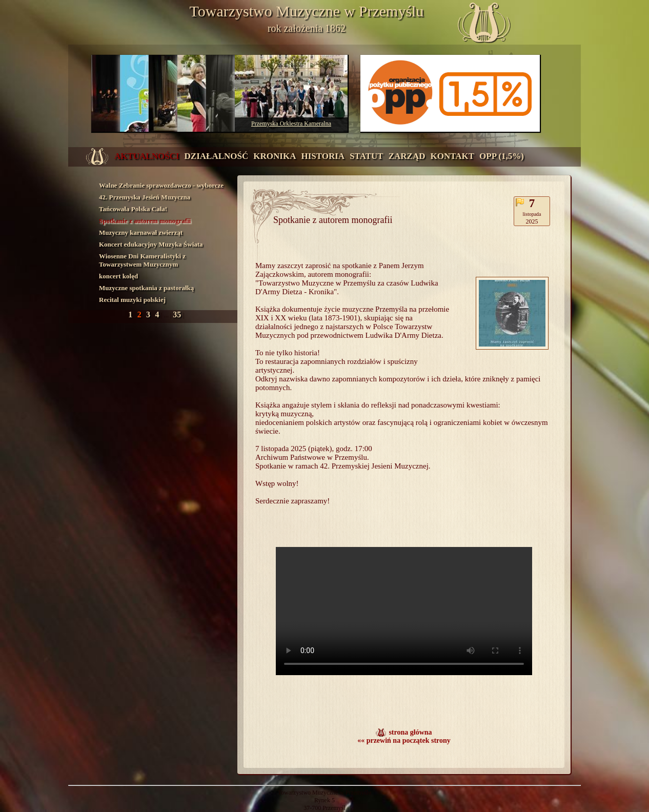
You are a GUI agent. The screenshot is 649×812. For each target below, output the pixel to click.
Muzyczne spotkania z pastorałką (146, 288)
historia (323, 156)
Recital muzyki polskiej (132, 300)
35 (178, 314)
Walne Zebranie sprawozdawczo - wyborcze (161, 185)
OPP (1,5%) (502, 156)
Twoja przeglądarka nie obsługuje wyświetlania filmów (404, 611)
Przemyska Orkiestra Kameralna (291, 124)
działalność (217, 156)
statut (367, 156)
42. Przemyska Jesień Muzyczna (145, 197)
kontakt (452, 156)
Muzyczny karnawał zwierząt (141, 232)
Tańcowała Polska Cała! (133, 209)
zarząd (407, 156)
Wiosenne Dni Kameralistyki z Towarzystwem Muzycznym (142, 260)
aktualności (147, 156)
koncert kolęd (118, 276)
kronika (275, 156)
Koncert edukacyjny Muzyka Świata (151, 244)
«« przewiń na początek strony (404, 740)
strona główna (410, 732)
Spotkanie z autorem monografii (145, 221)
